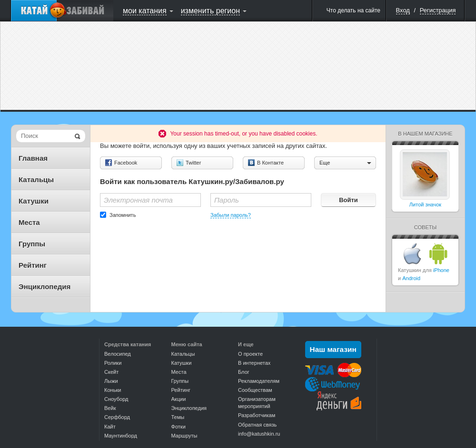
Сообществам (255, 390)
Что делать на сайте (353, 10)
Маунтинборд (121, 436)
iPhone (441, 270)
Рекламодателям (259, 381)
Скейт (111, 372)
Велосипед (118, 354)
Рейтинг (33, 265)
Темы (178, 417)
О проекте (250, 354)
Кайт (110, 427)
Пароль (227, 200)
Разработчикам (257, 415)
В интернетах (254, 363)
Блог (244, 372)
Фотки (178, 427)
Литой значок (425, 205)
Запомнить (123, 215)
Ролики (113, 363)
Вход (403, 10)
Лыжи (111, 381)
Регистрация (438, 10)
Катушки (34, 201)
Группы (32, 244)
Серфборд (117, 417)
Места (29, 222)
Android (411, 278)
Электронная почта (138, 200)
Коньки (113, 390)
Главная (33, 158)
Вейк (110, 408)
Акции (179, 399)
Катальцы (36, 180)
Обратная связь (257, 425)
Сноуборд (116, 399)
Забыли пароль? (231, 215)
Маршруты (184, 436)
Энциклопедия (45, 287)
